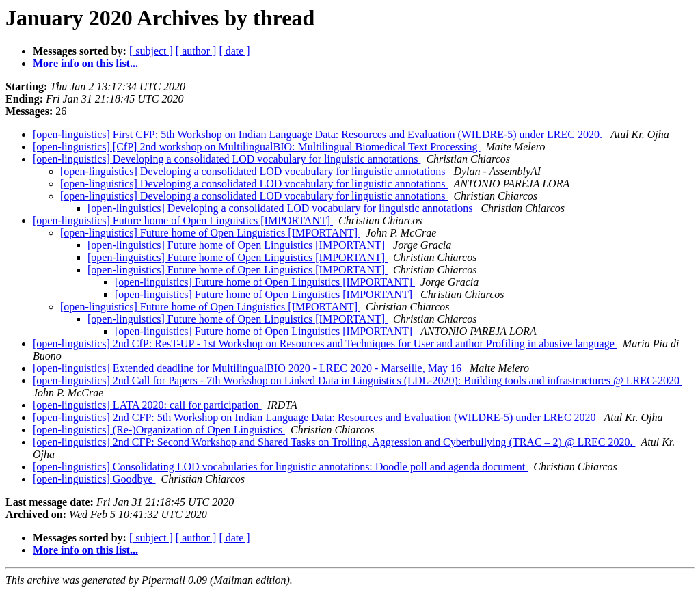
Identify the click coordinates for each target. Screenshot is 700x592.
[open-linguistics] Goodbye (94, 479)
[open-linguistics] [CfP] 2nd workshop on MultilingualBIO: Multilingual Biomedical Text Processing (257, 147)
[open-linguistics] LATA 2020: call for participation (147, 405)
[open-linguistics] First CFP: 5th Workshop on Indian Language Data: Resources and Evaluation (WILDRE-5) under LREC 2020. (319, 134)
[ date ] (234, 51)
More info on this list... (85, 63)
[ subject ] (151, 51)
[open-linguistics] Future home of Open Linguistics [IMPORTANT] (183, 220)
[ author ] (196, 51)
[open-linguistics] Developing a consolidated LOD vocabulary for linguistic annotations (227, 159)
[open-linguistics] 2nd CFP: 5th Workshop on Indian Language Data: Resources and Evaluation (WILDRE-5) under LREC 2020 (316, 417)
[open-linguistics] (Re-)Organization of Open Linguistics (159, 430)
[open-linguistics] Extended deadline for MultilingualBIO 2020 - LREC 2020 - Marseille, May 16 (248, 368)
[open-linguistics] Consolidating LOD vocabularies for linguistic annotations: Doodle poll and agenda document (280, 467)
